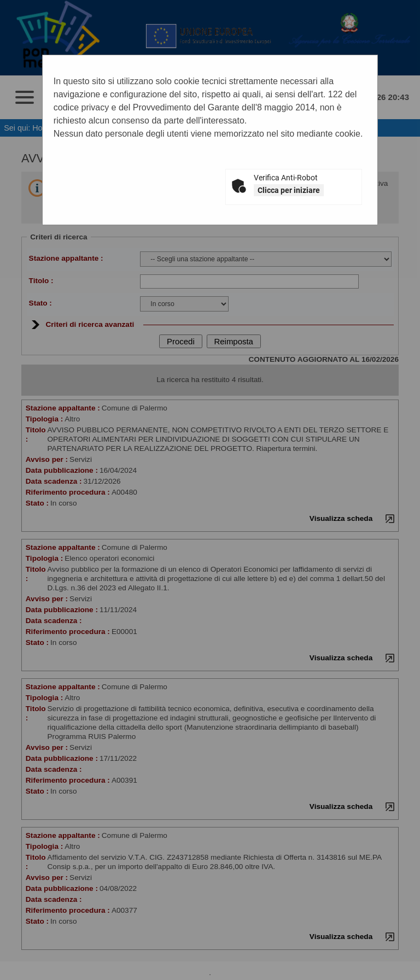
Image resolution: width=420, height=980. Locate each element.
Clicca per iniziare (289, 190)
